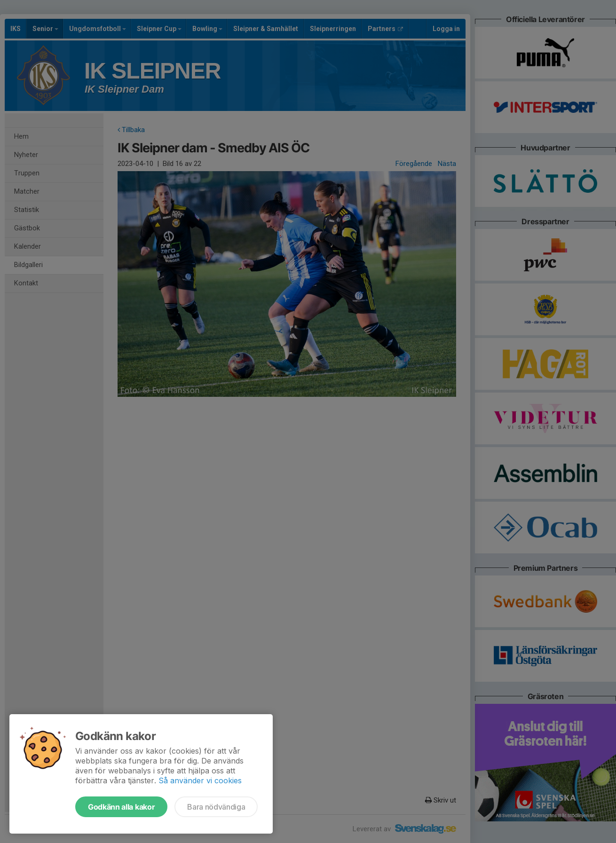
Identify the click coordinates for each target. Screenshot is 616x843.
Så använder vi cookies (200, 780)
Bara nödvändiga (216, 807)
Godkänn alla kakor (121, 807)
